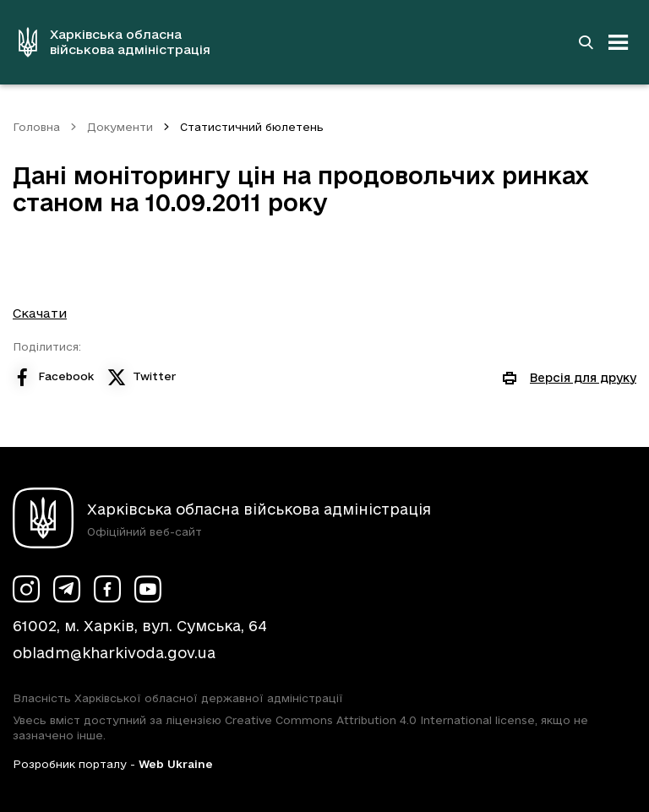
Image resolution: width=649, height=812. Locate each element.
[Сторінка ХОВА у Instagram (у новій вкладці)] (26, 589)
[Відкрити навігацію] (619, 42)
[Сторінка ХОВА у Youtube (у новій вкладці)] (148, 589)
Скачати (40, 313)
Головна (36, 127)
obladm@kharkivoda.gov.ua (114, 653)
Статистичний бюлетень (252, 127)
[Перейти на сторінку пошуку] (586, 42)
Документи (120, 127)
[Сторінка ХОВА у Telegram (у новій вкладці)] (67, 589)
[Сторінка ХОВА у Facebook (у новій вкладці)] (107, 589)
